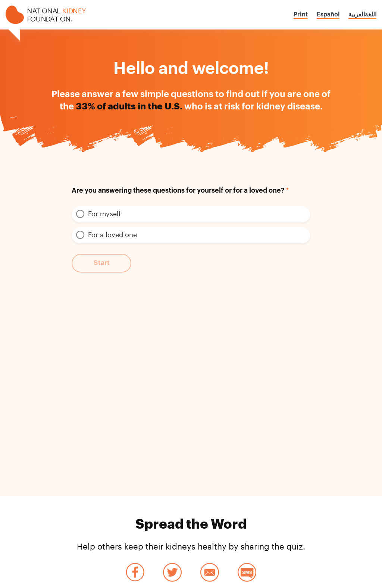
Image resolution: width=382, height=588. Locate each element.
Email (210, 572)
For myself (104, 214)
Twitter (172, 572)
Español (328, 15)
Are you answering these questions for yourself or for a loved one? (178, 190)
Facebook (135, 572)
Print (301, 15)
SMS (247, 572)
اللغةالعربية (362, 15)
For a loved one (112, 234)
